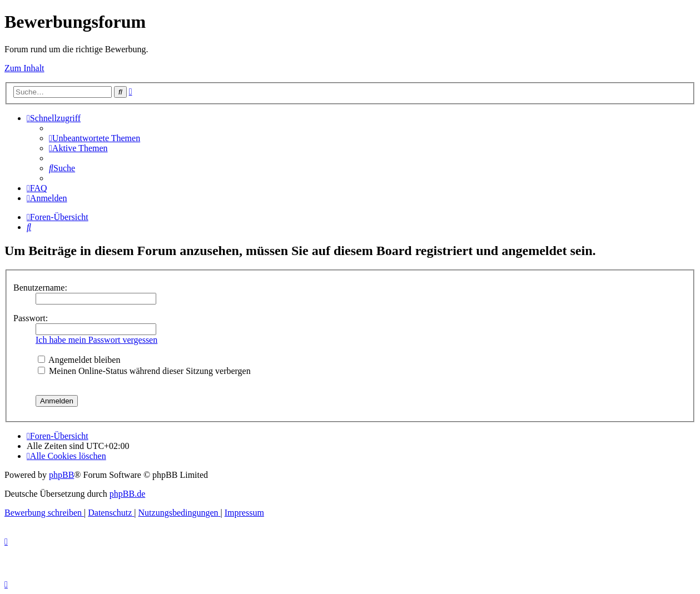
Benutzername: (40, 288)
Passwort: (31, 318)
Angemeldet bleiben (79, 360)
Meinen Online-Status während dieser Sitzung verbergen (144, 371)
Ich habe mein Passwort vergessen (96, 340)
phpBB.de (127, 494)
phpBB (61, 475)
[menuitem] (95, 138)
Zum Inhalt (24, 68)
